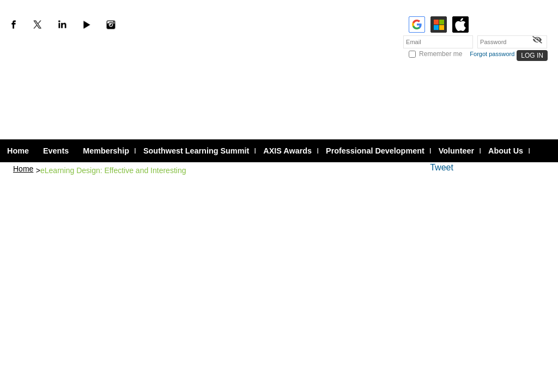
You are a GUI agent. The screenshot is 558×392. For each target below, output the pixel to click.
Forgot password (492, 54)
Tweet (442, 167)
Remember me (441, 54)
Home (23, 169)
